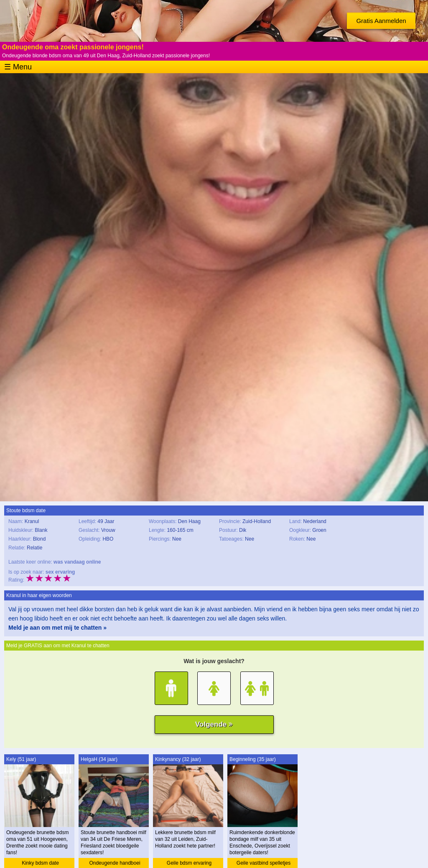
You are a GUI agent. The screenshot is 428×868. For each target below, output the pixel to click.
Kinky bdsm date (40, 863)
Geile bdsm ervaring (189, 863)
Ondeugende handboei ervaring (115, 864)
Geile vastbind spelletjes (264, 863)
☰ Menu (18, 67)
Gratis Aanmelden (381, 21)
